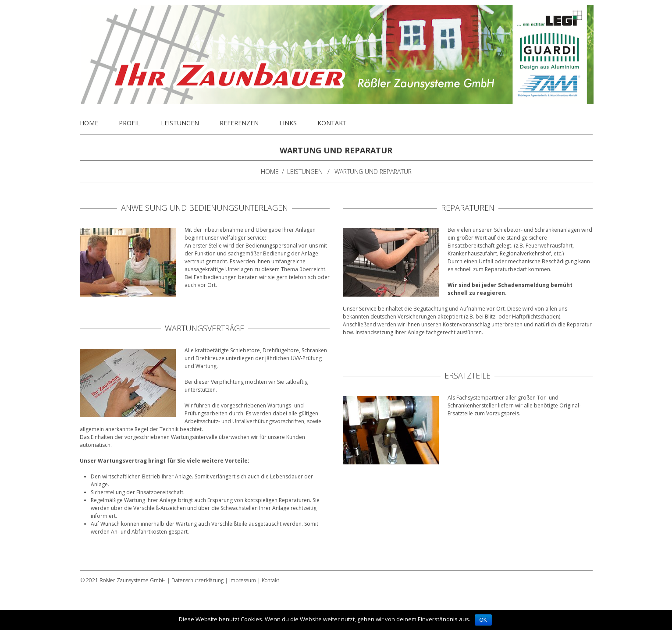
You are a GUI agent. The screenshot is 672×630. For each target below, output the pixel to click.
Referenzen (239, 123)
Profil (130, 123)
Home (89, 123)
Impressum (243, 580)
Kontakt (332, 123)
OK (483, 620)
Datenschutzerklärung (197, 580)
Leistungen (180, 123)
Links (288, 123)
